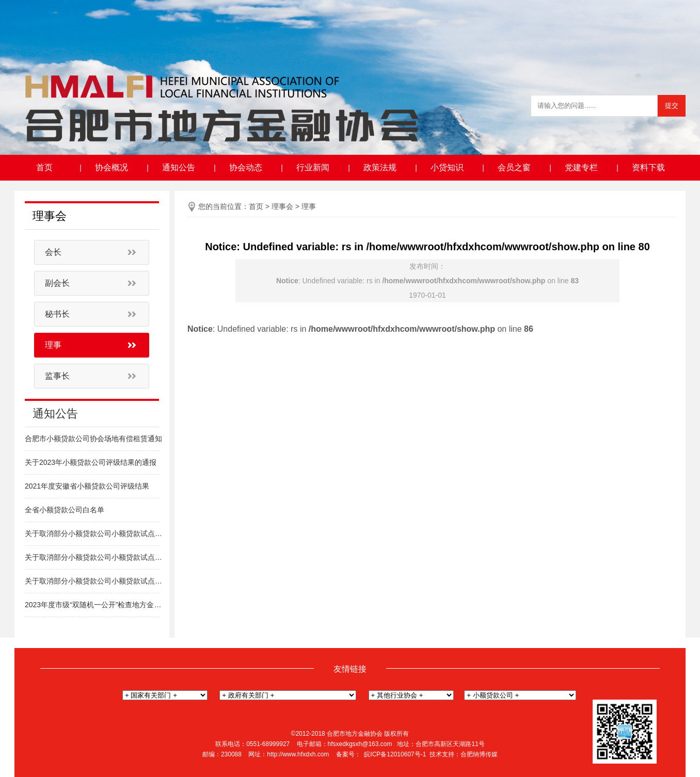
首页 (44, 167)
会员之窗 (514, 167)
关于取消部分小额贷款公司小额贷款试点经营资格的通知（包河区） (94, 557)
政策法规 (380, 167)
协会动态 (246, 167)
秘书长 (57, 314)
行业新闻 (313, 167)
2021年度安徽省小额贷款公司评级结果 (87, 486)
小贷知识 (447, 167)
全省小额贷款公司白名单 (65, 510)
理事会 (282, 206)
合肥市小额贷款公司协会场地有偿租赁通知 (93, 439)
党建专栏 (581, 167)
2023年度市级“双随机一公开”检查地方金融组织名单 (94, 605)
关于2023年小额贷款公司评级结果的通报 (91, 462)
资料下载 (648, 167)
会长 (53, 252)
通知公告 (179, 167)
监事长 (57, 376)
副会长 (57, 283)
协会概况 (112, 167)
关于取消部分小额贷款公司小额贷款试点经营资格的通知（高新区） (94, 533)
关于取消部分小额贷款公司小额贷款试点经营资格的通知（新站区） (94, 581)
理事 (53, 345)
